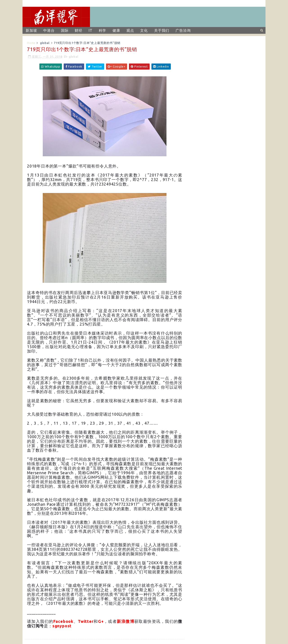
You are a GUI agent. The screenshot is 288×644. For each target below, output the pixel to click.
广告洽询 (183, 30)
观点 (130, 30)
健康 (116, 30)
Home (31, 43)
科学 (103, 30)
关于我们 (162, 30)
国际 (65, 30)
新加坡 (31, 30)
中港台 (49, 30)
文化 (144, 30)
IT (91, 30)
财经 (79, 30)
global (45, 43)
